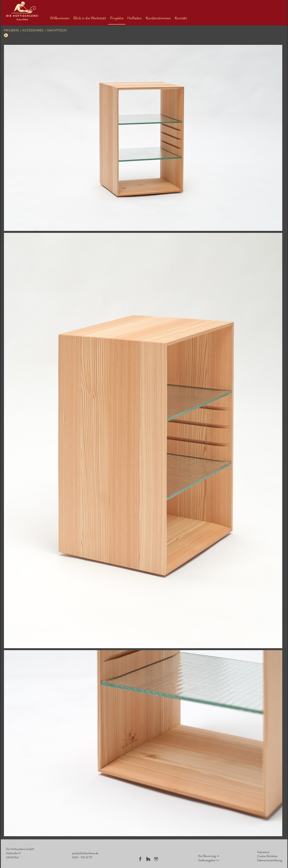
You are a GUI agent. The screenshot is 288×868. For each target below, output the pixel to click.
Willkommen (60, 19)
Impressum (263, 852)
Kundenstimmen (158, 19)
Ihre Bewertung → (209, 856)
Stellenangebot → (208, 861)
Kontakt (181, 19)
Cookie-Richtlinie (267, 857)
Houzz (148, 859)
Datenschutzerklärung (270, 861)
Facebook (140, 859)
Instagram (156, 859)
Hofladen (135, 19)
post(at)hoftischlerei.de (85, 854)
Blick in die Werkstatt (90, 19)
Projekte (117, 19)
